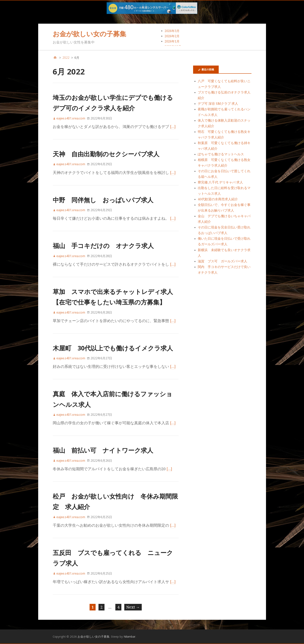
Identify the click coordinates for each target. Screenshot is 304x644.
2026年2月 (172, 36)
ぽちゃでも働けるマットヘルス (221, 154)
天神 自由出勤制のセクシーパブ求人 (106, 154)
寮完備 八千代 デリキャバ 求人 (220, 182)
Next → (133, 607)
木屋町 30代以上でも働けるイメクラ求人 (113, 348)
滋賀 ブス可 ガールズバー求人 (222, 261)
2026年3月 (172, 31)
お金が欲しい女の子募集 (89, 34)
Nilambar (130, 636)
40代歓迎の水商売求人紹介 (218, 199)
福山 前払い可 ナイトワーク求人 (103, 450)
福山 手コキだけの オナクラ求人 (103, 246)
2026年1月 (172, 41)
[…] (173, 127)
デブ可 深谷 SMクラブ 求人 (218, 104)
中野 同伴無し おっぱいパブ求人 (103, 200)
